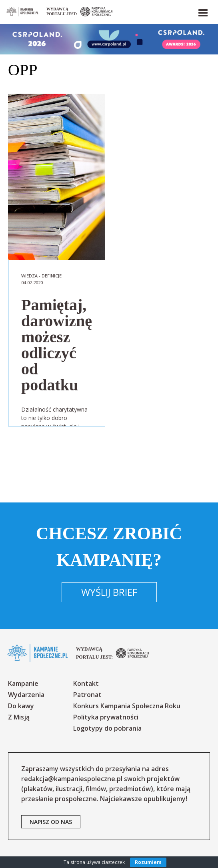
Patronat (87, 695)
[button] (202, 11)
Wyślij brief (109, 592)
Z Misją (19, 717)
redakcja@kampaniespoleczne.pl (72, 779)
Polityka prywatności (106, 717)
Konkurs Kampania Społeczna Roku (127, 706)
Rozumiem (148, 862)
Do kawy (21, 706)
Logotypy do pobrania (107, 728)
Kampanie (23, 683)
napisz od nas (51, 822)
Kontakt (86, 683)
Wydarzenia (26, 695)
